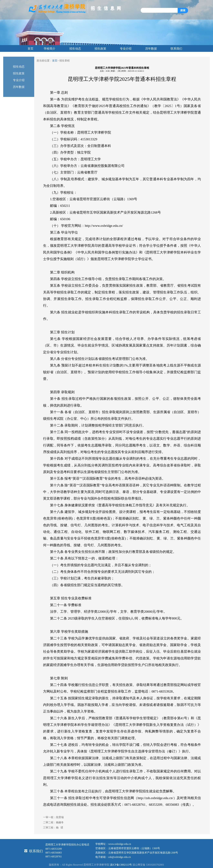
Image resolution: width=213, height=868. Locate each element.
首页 (55, 61)
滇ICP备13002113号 (121, 865)
